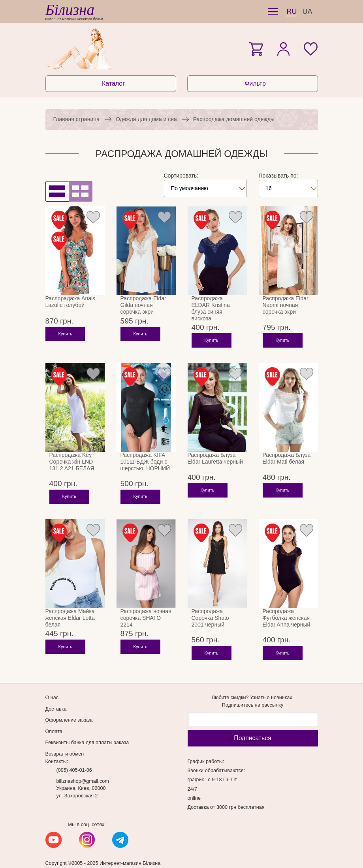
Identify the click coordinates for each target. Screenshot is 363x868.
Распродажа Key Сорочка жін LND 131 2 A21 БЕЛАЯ (72, 462)
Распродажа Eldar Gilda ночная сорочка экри (143, 305)
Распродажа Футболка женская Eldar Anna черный (287, 612)
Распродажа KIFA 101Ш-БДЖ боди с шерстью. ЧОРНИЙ (145, 462)
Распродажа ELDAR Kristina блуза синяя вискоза (211, 308)
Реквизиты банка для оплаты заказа (87, 730)
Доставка (56, 696)
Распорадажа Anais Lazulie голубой (71, 302)
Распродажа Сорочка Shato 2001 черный (210, 612)
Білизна (70, 10)
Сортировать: (181, 176)
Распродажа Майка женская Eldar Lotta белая (70, 612)
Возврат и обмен (65, 741)
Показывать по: (278, 176)
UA (307, 11)
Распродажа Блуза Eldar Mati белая (287, 458)
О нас (52, 685)
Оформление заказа (69, 707)
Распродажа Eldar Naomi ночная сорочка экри (286, 305)
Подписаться (252, 725)
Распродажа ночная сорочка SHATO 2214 (146, 612)
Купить (65, 340)
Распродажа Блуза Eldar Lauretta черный (215, 458)
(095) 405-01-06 (74, 758)
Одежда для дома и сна (146, 119)
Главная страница (77, 119)
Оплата (54, 719)
